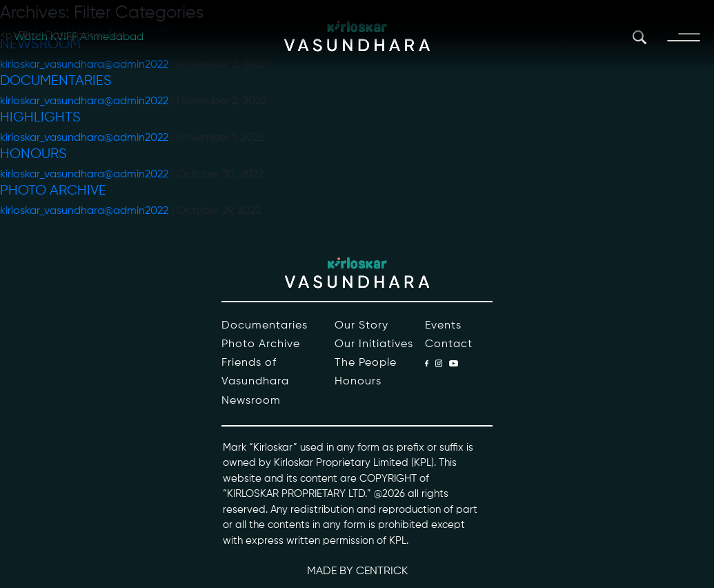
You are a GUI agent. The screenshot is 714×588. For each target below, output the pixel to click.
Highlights (40, 118)
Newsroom (251, 401)
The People (366, 363)
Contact (449, 344)
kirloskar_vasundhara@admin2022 (84, 101)
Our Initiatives (374, 344)
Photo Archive (53, 191)
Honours (33, 154)
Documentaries (56, 81)
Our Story (361, 326)
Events (443, 326)
